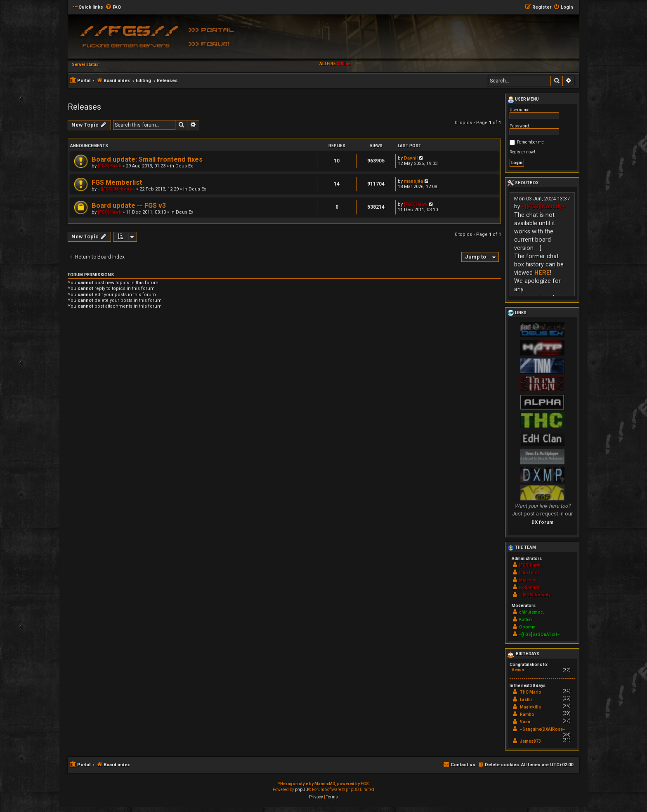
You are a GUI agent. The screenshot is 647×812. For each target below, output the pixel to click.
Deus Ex (184, 166)
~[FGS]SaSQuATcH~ (539, 634)
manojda (413, 181)
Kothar (526, 620)
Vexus (518, 670)
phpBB (302, 790)
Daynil (411, 158)
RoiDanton (530, 587)
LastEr (526, 700)
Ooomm (527, 627)
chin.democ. (532, 612)
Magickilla (530, 707)
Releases (84, 107)
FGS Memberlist (117, 182)
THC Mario (531, 692)
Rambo (527, 714)
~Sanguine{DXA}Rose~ (543, 729)
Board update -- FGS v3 (129, 206)
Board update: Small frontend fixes (147, 159)
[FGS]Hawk (110, 166)
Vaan (525, 722)
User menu (523, 100)
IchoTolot (529, 573)
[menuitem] (113, 7)
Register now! (522, 152)
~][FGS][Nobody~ (116, 189)
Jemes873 (530, 741)
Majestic (528, 580)
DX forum (542, 522)
